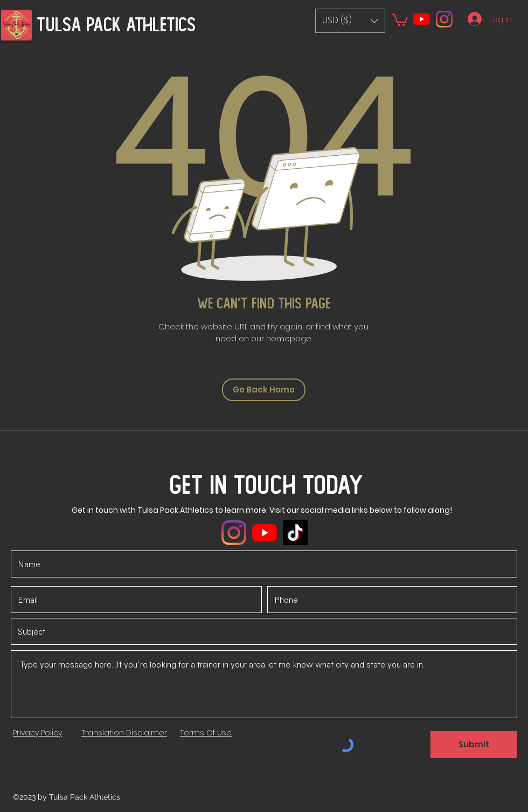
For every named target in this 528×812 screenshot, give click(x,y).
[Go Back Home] (264, 390)
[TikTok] (295, 533)
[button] (350, 21)
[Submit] (474, 745)
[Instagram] (444, 19)
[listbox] (350, 21)
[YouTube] (422, 19)
